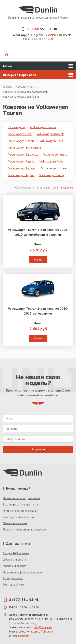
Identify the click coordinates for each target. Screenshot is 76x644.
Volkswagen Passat (21, 161)
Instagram (23, 636)
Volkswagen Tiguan (21, 175)
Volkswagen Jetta (55, 154)
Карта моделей (25, 87)
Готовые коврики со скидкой (21, 511)
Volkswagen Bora (51, 141)
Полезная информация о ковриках (25, 529)
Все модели (17, 127)
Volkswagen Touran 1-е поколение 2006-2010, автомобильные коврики (38, 232)
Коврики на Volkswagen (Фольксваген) (26, 92)
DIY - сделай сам (13, 585)
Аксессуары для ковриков (19, 517)
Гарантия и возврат (15, 566)
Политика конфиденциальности (22, 572)
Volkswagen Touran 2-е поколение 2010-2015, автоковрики (38, 311)
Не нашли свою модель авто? (22, 498)
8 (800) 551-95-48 (24, 600)
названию (67, 188)
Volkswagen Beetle (21, 141)
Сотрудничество (13, 578)
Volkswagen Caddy (52, 175)
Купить (38, 259)
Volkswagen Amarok (50, 134)
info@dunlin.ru (43, 627)
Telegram (47, 631)
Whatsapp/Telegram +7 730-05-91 (42, 35)
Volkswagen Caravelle (23, 154)
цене (56, 188)
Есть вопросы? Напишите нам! (22, 504)
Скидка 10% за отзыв (16, 553)
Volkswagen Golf (20, 134)
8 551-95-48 (38, 29)
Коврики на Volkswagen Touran (21, 97)
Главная (8, 87)
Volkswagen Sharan (43, 127)
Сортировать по (25, 188)
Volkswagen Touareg (22, 168)
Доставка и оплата (14, 560)
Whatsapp (33, 631)
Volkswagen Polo (51, 161)
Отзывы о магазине (15, 523)
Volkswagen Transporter (25, 148)
